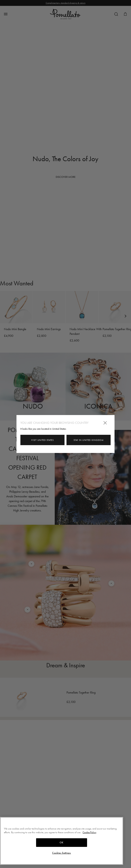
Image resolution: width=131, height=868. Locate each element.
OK (61, 843)
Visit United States (42, 440)
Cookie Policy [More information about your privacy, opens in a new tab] (89, 832)
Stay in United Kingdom (88, 440)
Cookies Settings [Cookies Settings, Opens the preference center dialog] (62, 853)
